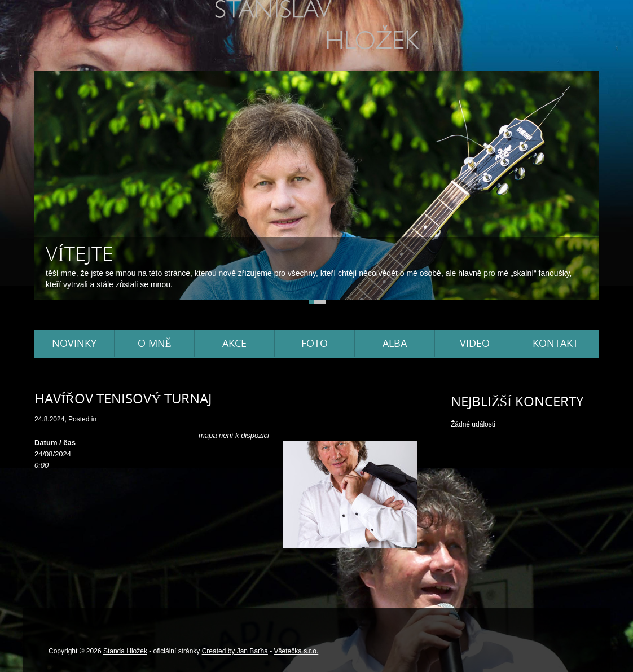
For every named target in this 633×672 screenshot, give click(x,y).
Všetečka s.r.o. (296, 651)
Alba (395, 343)
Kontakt (555, 343)
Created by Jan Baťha (235, 651)
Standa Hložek (125, 651)
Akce (234, 343)
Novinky (74, 343)
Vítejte (80, 254)
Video (475, 343)
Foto (315, 343)
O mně (155, 343)
